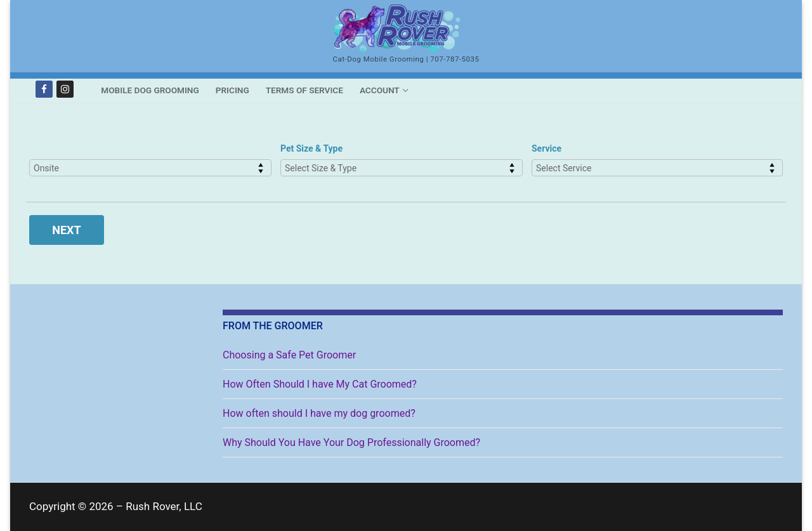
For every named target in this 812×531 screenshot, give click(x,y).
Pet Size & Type (311, 148)
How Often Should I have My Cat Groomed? (320, 384)
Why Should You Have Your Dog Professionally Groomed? (351, 442)
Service (547, 148)
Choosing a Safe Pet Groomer (289, 355)
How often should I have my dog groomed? (319, 413)
